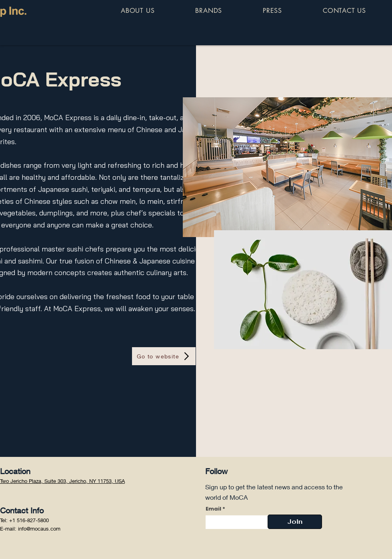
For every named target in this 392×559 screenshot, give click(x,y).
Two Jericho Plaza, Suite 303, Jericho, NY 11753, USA (62, 481)
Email (213, 509)
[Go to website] (164, 356)
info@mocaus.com (39, 529)
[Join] (295, 522)
